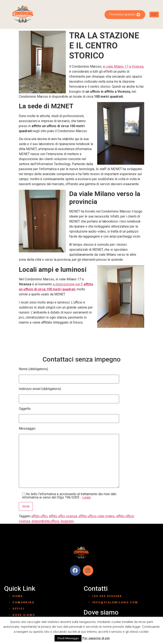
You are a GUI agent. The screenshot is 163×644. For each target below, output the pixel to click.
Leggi (87, 497)
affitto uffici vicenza (63, 516)
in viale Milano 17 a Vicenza (123, 66)
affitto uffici (39, 516)
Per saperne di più (96, 638)
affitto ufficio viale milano (97, 516)
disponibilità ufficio (45, 521)
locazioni (67, 521)
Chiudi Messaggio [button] (68, 638)
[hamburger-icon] (154, 15)
